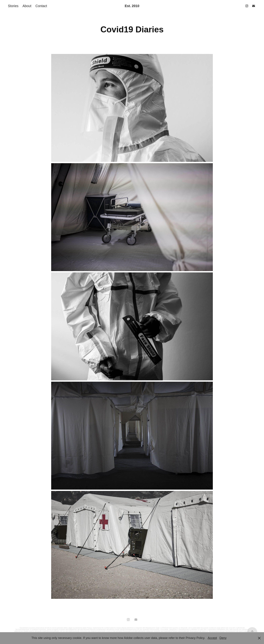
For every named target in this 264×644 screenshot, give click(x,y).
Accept (212, 638)
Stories (13, 6)
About (27, 6)
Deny (223, 638)
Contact (41, 6)
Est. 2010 (132, 6)
